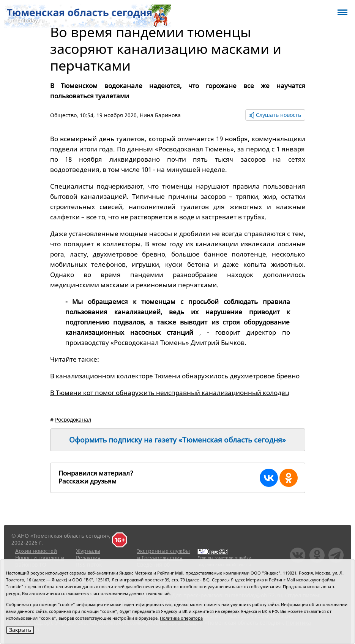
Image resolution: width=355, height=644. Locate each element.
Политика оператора (181, 618)
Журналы (88, 551)
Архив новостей (36, 551)
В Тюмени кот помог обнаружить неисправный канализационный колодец (170, 393)
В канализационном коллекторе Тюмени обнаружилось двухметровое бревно (175, 376)
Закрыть (20, 630)
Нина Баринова (160, 115)
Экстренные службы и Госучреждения (163, 554)
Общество (63, 115)
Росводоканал (73, 420)
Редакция (88, 558)
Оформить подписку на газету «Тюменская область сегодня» (177, 440)
